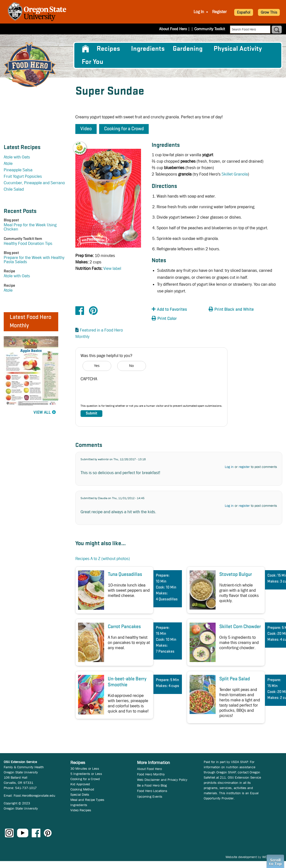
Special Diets (80, 794)
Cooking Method (82, 789)
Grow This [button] (269, 12)
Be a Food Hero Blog (152, 785)
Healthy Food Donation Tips (28, 243)
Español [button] (244, 12)
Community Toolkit (210, 29)
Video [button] (86, 129)
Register (219, 12)
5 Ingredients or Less (86, 774)
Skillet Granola (235, 174)
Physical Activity (238, 49)
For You (93, 62)
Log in (229, 467)
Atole (8, 164)
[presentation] (118, 394)
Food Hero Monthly (151, 774)
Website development (241, 857)
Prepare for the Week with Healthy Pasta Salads (34, 260)
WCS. (266, 857)
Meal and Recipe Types (87, 800)
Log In (199, 12)
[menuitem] (85, 49)
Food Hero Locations (152, 791)
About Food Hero (176, 29)
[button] (83, 145)
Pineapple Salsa (18, 170)
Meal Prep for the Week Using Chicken (30, 227)
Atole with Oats (17, 157)
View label (112, 268)
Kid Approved (80, 784)
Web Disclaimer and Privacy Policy (162, 780)
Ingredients (148, 49)
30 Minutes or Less (85, 768)
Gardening (188, 49)
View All (42, 413)
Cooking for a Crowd (85, 779)
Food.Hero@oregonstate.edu (34, 795)
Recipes (108, 49)
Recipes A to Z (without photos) (103, 559)
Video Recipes (81, 810)
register (244, 467)
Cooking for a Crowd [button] (124, 129)
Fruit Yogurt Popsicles (23, 176)
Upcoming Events (150, 796)
